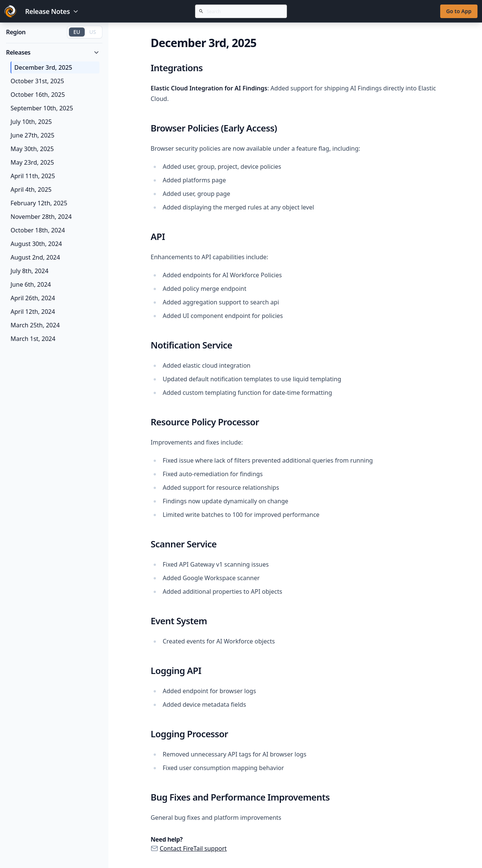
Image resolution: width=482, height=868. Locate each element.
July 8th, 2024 (30, 271)
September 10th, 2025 (42, 108)
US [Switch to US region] (93, 32)
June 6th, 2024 (31, 284)
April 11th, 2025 (33, 176)
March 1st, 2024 (33, 339)
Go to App (459, 11)
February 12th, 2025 (39, 203)
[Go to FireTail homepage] (10, 11)
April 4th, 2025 (31, 189)
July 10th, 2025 (31, 122)
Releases (53, 52)
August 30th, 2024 (36, 244)
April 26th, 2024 (33, 298)
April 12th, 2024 (33, 312)
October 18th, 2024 (38, 230)
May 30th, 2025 (32, 149)
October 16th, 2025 (38, 95)
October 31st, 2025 (37, 81)
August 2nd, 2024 (35, 257)
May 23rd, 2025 (32, 162)
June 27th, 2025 (32, 135)
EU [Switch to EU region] (77, 32)
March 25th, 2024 (35, 325)
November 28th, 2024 (41, 217)
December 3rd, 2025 (43, 67)
